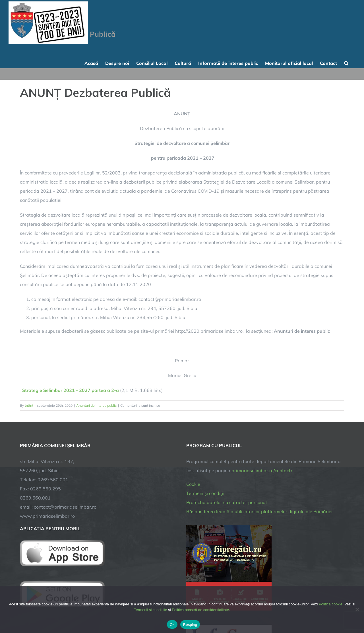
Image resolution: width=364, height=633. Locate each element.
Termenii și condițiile (150, 610)
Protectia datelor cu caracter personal (227, 502)
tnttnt (29, 405)
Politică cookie (331, 604)
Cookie (193, 484)
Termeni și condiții (205, 493)
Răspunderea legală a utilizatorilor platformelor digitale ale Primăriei (259, 511)
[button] (346, 63)
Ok (172, 625)
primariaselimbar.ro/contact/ (262, 470)
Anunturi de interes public (96, 405)
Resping (190, 625)
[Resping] (357, 609)
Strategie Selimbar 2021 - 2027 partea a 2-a (71, 390)
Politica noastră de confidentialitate (200, 610)
